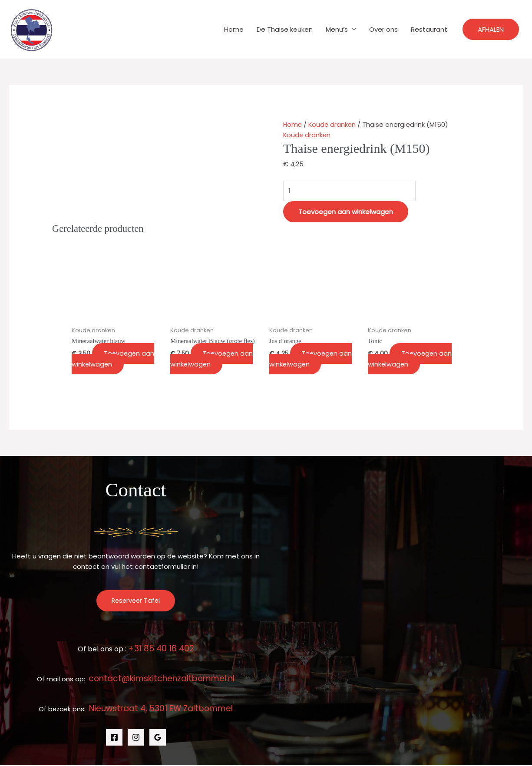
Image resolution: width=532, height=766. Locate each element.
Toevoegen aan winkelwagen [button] (115, 359)
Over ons (383, 29)
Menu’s (337, 29)
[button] (491, 29)
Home (234, 29)
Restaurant (429, 29)
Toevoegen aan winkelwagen (346, 212)
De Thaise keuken (285, 29)
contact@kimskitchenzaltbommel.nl (162, 679)
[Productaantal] (352, 191)
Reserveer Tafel (136, 602)
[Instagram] (136, 738)
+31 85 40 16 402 (161, 649)
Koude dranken (334, 124)
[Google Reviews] (158, 738)
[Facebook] (114, 738)
